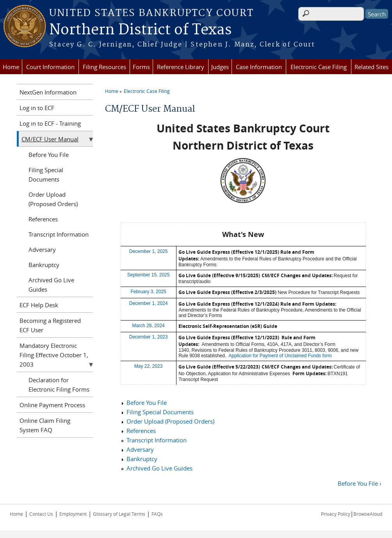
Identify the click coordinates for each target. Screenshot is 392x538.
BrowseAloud (368, 514)
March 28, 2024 (148, 326)
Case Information (259, 67)
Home (11, 67)
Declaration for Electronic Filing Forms (59, 385)
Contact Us (41, 514)
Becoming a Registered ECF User (50, 325)
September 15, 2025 (149, 275)
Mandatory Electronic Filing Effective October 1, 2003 (54, 355)
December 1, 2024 (149, 303)
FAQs (157, 514)
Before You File (147, 403)
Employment (73, 514)
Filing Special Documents (160, 412)
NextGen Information (48, 92)
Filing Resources (104, 67)
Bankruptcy (142, 459)
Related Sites (372, 67)
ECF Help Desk (39, 305)
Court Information (50, 67)
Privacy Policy (336, 514)
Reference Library (181, 67)
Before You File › (360, 483)
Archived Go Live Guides (159, 468)
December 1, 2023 (149, 337)
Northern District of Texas (140, 30)
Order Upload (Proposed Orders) (170, 421)
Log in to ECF (37, 108)
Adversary (140, 449)
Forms (141, 67)
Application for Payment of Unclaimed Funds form (280, 356)
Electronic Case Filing (319, 67)
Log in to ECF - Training (50, 123)
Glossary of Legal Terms (119, 514)
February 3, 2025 (148, 292)
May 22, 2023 (149, 366)
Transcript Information (157, 440)
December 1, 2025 (149, 251)
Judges (220, 67)
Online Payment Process (52, 405)
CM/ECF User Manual (50, 139)
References (141, 431)
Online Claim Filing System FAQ (45, 425)
